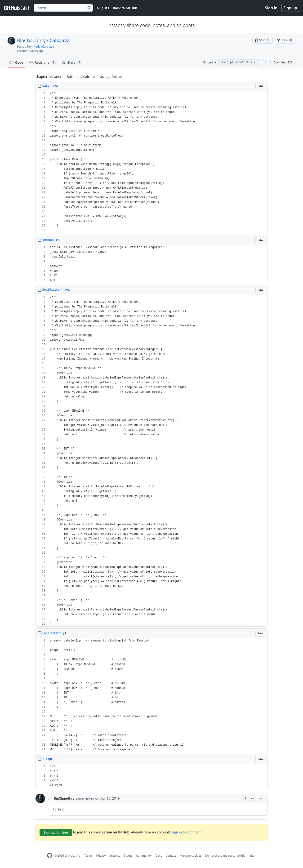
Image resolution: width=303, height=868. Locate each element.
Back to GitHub (125, 8)
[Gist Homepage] (17, 8)
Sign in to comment (187, 832)
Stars (72, 62)
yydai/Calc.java (44, 47)
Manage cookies (190, 856)
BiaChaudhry (31, 40)
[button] (263, 62)
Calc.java (60, 40)
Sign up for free (56, 832)
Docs (159, 856)
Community (144, 856)
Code (16, 62)
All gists (103, 8)
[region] (151, 162)
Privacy (101, 856)
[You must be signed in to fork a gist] (285, 40)
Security (115, 856)
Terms (88, 856)
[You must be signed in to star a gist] (263, 40)
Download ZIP (283, 62)
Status (128, 856)
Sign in (271, 8)
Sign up (290, 8)
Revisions (43, 62)
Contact (171, 856)
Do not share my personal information (231, 856)
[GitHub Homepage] (50, 856)
